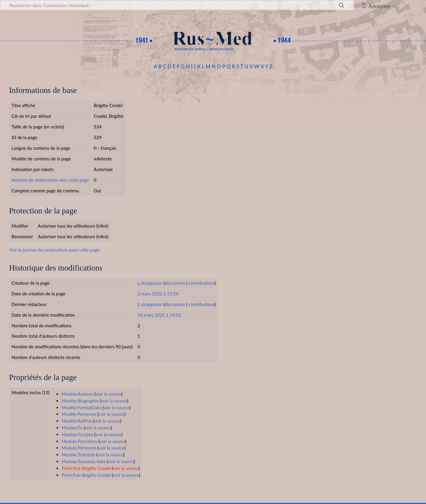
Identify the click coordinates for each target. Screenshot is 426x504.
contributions (201, 283)
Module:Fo (72, 428)
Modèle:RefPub (77, 421)
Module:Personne (79, 448)
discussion (175, 283)
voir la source (109, 394)
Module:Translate (78, 455)
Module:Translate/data (84, 461)
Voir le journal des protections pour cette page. (55, 250)
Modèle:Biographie (80, 401)
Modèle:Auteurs (77, 394)
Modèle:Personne (79, 414)
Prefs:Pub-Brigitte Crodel (86, 475)
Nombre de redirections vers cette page (50, 180)
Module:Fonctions (79, 441)
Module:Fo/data (77, 434)
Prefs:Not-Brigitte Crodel (86, 468)
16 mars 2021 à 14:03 (159, 315)
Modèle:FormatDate (81, 408)
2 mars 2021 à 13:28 (158, 294)
